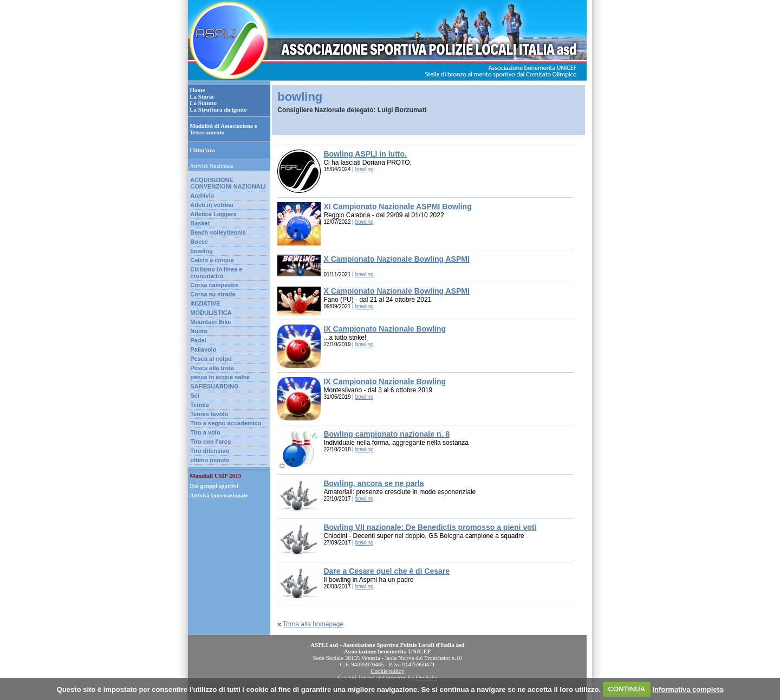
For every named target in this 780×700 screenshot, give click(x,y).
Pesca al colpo (211, 359)
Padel (198, 340)
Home (197, 90)
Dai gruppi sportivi (214, 485)
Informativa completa (688, 689)
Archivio (202, 196)
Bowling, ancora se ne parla (373, 483)
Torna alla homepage (313, 624)
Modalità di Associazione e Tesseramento (223, 129)
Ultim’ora (202, 150)
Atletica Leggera (213, 214)
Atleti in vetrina (212, 205)
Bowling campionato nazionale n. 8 (386, 434)
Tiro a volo (205, 432)
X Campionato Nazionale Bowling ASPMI (396, 259)
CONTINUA (626, 689)
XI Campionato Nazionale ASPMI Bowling (397, 206)
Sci (195, 396)
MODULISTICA (211, 313)
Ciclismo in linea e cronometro (216, 273)
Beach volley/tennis (218, 232)
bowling (201, 251)
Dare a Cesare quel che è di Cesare (386, 571)
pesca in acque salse (220, 377)
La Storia (201, 96)
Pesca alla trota (212, 368)
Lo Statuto (203, 103)
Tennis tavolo (209, 414)
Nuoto (199, 331)
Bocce (199, 242)
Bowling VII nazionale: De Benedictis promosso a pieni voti (430, 527)
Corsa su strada (213, 294)
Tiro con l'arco (210, 442)
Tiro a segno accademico (226, 423)
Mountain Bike (210, 322)
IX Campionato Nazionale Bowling (385, 329)
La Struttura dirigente (218, 109)
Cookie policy (387, 671)
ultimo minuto (210, 460)
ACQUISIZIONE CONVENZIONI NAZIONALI (228, 183)
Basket (200, 223)
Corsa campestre (214, 285)
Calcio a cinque (212, 260)
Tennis (200, 405)
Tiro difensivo (210, 451)
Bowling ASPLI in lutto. (365, 154)
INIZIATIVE (205, 303)
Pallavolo (203, 349)
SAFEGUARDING (214, 386)
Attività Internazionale (219, 495)
